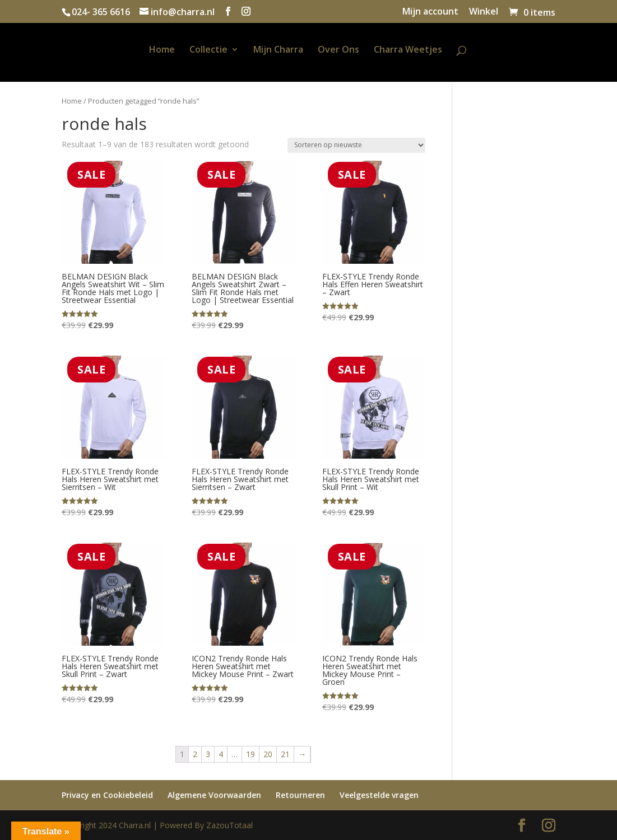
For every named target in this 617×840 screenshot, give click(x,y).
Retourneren (300, 795)
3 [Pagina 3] (208, 754)
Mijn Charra (278, 50)
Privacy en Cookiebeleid (107, 795)
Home (162, 50)
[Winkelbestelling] (356, 145)
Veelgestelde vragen (379, 795)
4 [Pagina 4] (221, 754)
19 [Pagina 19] (250, 754)
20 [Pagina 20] (268, 754)
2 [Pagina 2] (195, 754)
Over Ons (338, 50)
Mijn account (430, 12)
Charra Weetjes (408, 50)
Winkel (484, 12)
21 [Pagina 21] (285, 754)
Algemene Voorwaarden (214, 795)
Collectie (208, 50)
